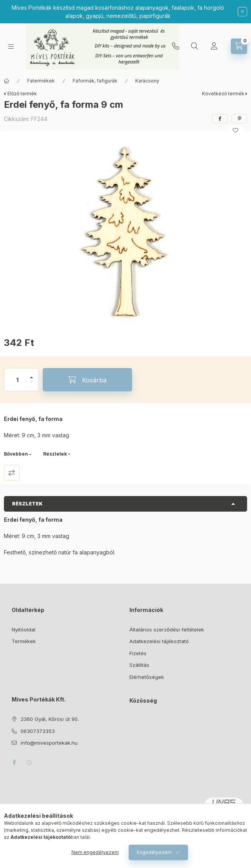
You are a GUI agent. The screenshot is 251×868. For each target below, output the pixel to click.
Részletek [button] (27, 504)
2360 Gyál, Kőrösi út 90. (50, 719)
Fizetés (138, 653)
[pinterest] (239, 119)
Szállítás (139, 665)
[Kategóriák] (11, 46)
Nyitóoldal (24, 630)
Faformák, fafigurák (95, 81)
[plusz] (31, 374)
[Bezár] (242, 12)
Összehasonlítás (12, 473)
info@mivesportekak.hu (49, 743)
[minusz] (31, 385)
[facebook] (220, 119)
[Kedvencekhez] (235, 130)
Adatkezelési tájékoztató (159, 641)
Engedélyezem (154, 852)
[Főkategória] (7, 81)
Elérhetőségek (147, 677)
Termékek (24, 641)
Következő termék (223, 94)
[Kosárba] (87, 380)
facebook (14, 763)
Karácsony (147, 81)
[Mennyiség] (17, 380)
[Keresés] (195, 46)
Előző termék (22, 94)
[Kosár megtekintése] (239, 46)
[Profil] (214, 46)
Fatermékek (41, 81)
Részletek (55, 454)
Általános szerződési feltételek (167, 630)
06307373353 (176, 46)
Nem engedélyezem (95, 852)
